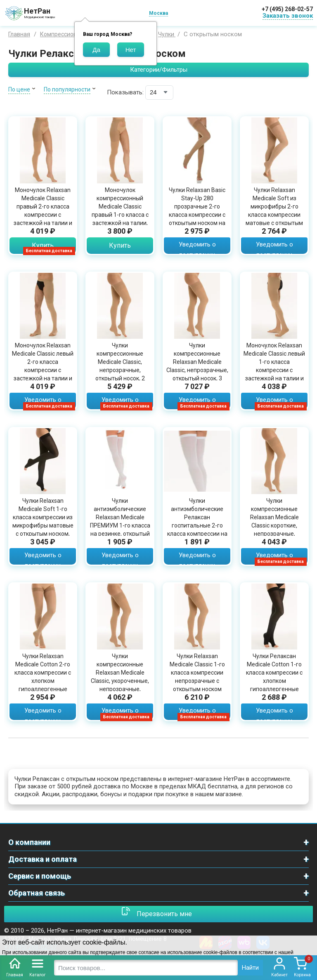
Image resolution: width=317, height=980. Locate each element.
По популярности (67, 89)
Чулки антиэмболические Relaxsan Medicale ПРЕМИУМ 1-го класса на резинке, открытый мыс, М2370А (120, 521)
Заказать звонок (288, 16)
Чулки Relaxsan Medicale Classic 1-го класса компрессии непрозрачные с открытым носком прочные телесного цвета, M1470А (197, 681)
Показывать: (125, 92)
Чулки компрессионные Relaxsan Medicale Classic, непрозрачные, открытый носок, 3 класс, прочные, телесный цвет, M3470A (197, 374)
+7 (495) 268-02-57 (287, 9)
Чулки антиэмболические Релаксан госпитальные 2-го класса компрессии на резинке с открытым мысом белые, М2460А (197, 525)
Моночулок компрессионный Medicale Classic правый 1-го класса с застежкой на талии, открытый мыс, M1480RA (120, 215)
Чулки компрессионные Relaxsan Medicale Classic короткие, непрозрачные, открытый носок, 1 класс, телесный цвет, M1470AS (274, 530)
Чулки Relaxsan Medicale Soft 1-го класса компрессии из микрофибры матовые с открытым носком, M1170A (43, 521)
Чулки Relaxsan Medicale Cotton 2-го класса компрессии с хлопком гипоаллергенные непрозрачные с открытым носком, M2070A (43, 685)
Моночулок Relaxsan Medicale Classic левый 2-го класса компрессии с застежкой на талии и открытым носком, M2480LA (43, 370)
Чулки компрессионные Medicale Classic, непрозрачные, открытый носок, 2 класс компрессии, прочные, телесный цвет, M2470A (120, 374)
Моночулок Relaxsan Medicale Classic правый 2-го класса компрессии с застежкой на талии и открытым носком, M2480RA (43, 215)
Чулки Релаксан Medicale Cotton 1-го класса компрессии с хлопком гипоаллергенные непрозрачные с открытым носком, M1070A (274, 685)
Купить (43, 245)
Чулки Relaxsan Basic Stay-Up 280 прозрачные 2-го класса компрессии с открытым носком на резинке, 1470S (197, 211)
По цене (19, 89)
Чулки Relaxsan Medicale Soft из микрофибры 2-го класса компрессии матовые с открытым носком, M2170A (274, 211)
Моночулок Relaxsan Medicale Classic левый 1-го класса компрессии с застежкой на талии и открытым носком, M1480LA (274, 370)
